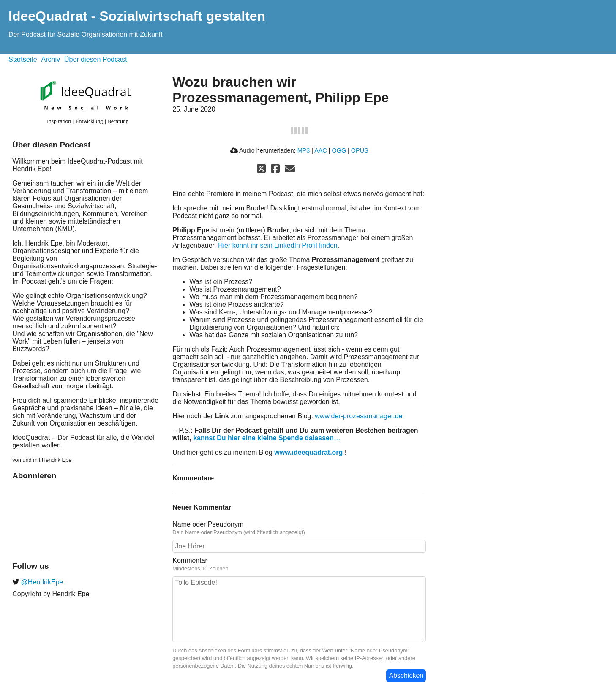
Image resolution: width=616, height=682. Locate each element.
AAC (321, 150)
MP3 (304, 150)
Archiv (51, 59)
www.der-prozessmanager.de (358, 416)
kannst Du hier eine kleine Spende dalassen (263, 438)
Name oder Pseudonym (208, 524)
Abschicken (406, 675)
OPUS (360, 150)
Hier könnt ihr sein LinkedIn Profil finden (278, 245)
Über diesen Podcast (96, 59)
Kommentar (190, 561)
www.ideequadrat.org (308, 452)
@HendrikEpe (41, 582)
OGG (339, 150)
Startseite (23, 59)
